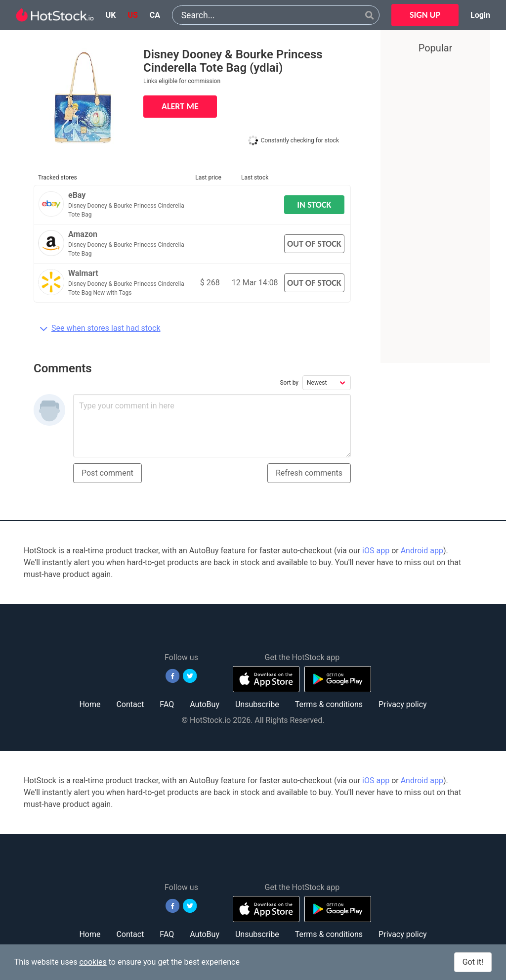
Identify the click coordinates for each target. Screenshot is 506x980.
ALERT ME (180, 106)
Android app (422, 551)
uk (111, 15)
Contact (130, 704)
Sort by (289, 383)
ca (155, 15)
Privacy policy (403, 704)
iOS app (376, 551)
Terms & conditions (329, 704)
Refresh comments (309, 473)
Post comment (107, 473)
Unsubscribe (257, 704)
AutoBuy (205, 704)
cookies (93, 962)
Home (90, 704)
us (132, 15)
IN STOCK (314, 205)
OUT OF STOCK (314, 244)
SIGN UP (425, 15)
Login (480, 15)
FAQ (167, 704)
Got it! (473, 962)
